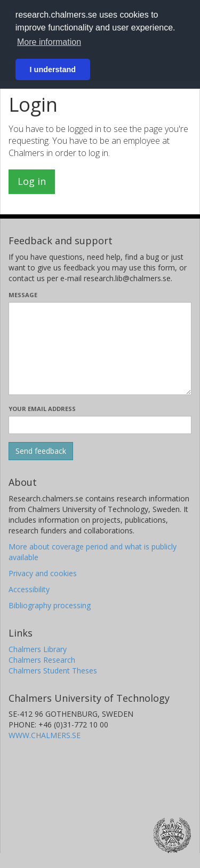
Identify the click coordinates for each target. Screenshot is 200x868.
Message (23, 295)
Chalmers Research (42, 660)
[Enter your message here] (100, 348)
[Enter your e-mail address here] (100, 425)
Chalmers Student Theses (53, 671)
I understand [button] (53, 69)
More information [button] (49, 42)
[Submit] (41, 451)
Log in (32, 181)
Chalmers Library (38, 649)
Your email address (42, 409)
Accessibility (29, 589)
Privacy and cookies (43, 573)
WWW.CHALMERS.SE (45, 735)
